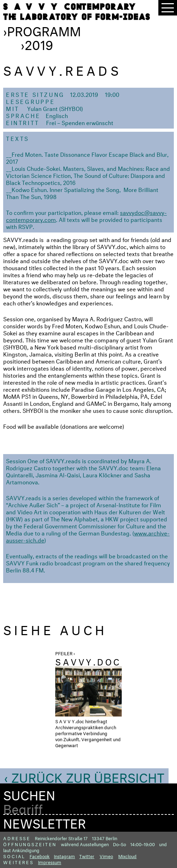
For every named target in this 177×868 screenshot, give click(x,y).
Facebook (40, 856)
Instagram (64, 856)
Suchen (29, 793)
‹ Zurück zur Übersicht (84, 776)
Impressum (50, 862)
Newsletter (45, 821)
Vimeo (106, 856)
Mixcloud (127, 856)
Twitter (87, 856)
